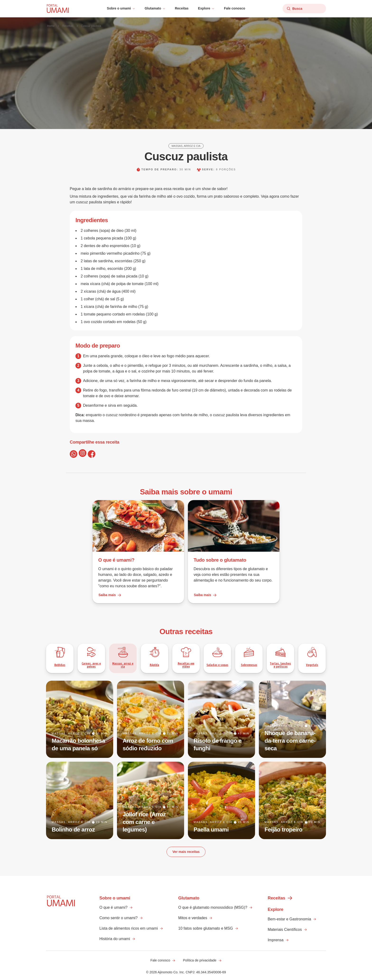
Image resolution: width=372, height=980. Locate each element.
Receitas (182, 8)
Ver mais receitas (186, 852)
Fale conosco (235, 8)
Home (51, 26)
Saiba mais (110, 595)
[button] (121, 9)
